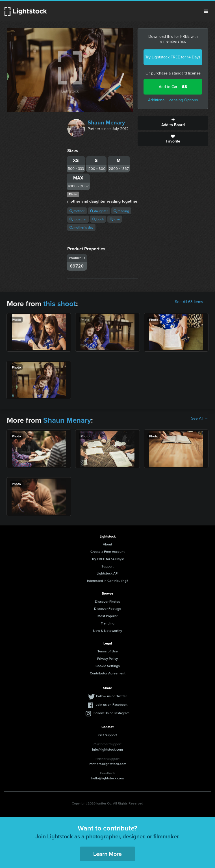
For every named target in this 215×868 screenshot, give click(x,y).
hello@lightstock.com (107, 778)
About (107, 544)
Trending (108, 623)
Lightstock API (107, 573)
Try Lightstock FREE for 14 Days (173, 57)
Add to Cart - (173, 87)
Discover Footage (108, 609)
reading (121, 211)
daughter (99, 211)
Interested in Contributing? (108, 581)
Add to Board (173, 123)
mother (77, 211)
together (78, 219)
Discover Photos (107, 601)
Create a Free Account (107, 552)
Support (107, 566)
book (98, 219)
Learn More (107, 854)
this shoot (60, 304)
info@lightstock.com (107, 749)
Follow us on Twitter (111, 696)
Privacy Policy (107, 658)
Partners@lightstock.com (107, 764)
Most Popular (107, 616)
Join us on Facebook (112, 704)
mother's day (81, 227)
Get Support (108, 735)
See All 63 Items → (192, 302)
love (115, 219)
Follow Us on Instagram (111, 713)
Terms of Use (108, 651)
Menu (206, 11)
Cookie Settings (108, 666)
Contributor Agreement (108, 673)
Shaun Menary (106, 122)
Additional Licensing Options (173, 100)
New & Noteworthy (107, 631)
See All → (200, 418)
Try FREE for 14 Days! (108, 559)
